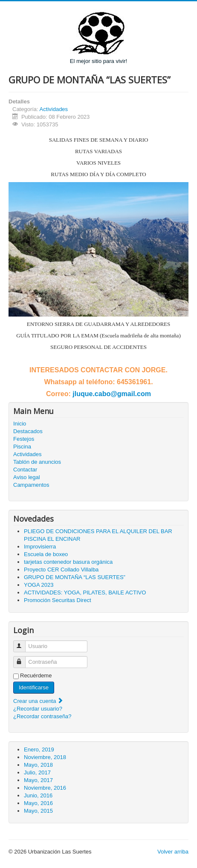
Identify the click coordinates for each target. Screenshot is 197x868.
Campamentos (31, 485)
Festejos (24, 439)
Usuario (23, 643)
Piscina (22, 447)
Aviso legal (27, 477)
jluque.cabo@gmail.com (112, 394)
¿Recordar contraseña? (42, 716)
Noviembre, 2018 (45, 757)
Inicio (20, 424)
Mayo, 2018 (38, 765)
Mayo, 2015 (38, 811)
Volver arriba (173, 852)
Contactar (25, 470)
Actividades (54, 109)
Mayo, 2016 (38, 803)
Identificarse (34, 687)
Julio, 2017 (37, 772)
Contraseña (23, 658)
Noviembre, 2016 (45, 788)
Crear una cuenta (38, 701)
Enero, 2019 (39, 750)
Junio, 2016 (38, 795)
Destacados (28, 431)
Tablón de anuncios (37, 462)
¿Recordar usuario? (38, 709)
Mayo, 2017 (38, 780)
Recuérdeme (36, 675)
